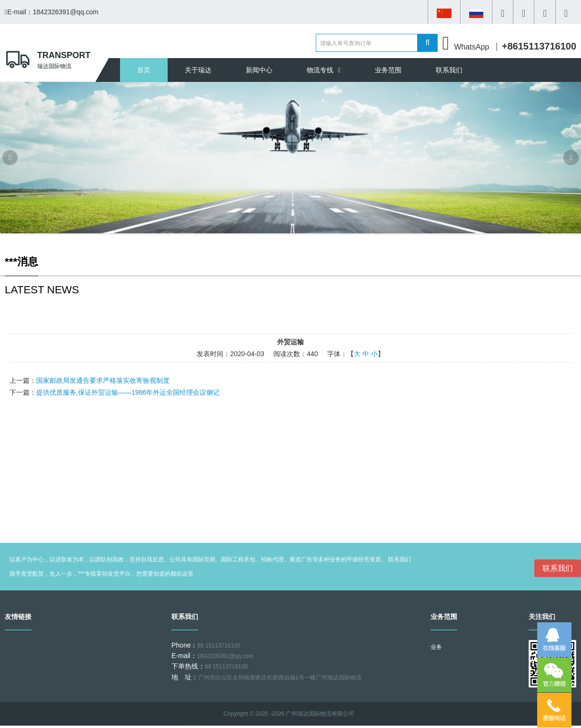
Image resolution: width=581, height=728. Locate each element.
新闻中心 (259, 70)
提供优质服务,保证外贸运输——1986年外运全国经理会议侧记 (128, 392)
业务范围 (388, 70)
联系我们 (449, 70)
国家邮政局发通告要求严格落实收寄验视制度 (103, 380)
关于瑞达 (198, 70)
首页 (144, 70)
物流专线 (324, 70)
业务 (436, 647)
